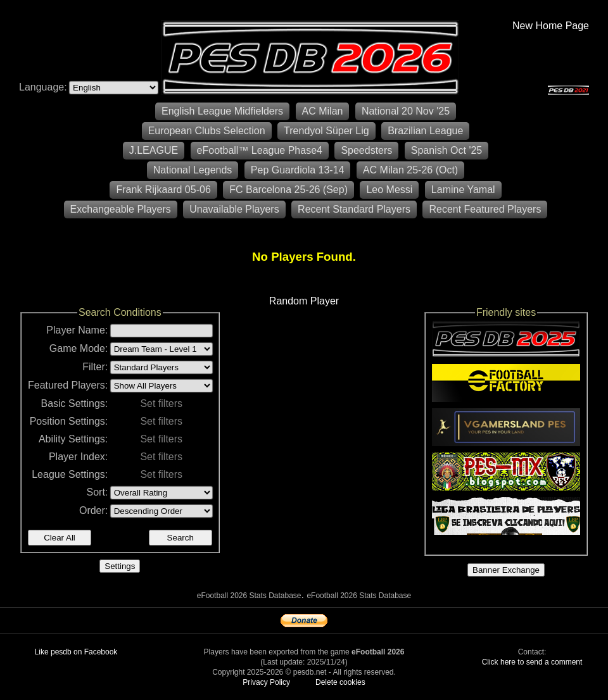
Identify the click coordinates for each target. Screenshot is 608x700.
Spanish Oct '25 (446, 150)
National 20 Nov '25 (406, 111)
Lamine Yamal (463, 190)
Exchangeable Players (121, 209)
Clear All (60, 538)
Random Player (304, 301)
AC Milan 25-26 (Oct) (410, 170)
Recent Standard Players (354, 209)
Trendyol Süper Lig (326, 131)
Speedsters (366, 150)
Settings (120, 566)
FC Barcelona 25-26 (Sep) (288, 190)
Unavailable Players (234, 209)
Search (180, 538)
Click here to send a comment (532, 662)
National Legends (193, 170)
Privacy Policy (266, 682)
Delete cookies (340, 682)
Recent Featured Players (485, 209)
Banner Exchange (506, 570)
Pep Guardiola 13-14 (298, 170)
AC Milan (323, 111)
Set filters (161, 403)
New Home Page (551, 26)
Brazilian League (425, 131)
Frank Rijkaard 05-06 (163, 190)
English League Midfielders (222, 111)
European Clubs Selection (207, 131)
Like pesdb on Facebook (76, 652)
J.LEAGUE (154, 150)
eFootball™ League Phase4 (260, 150)
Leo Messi (389, 190)
